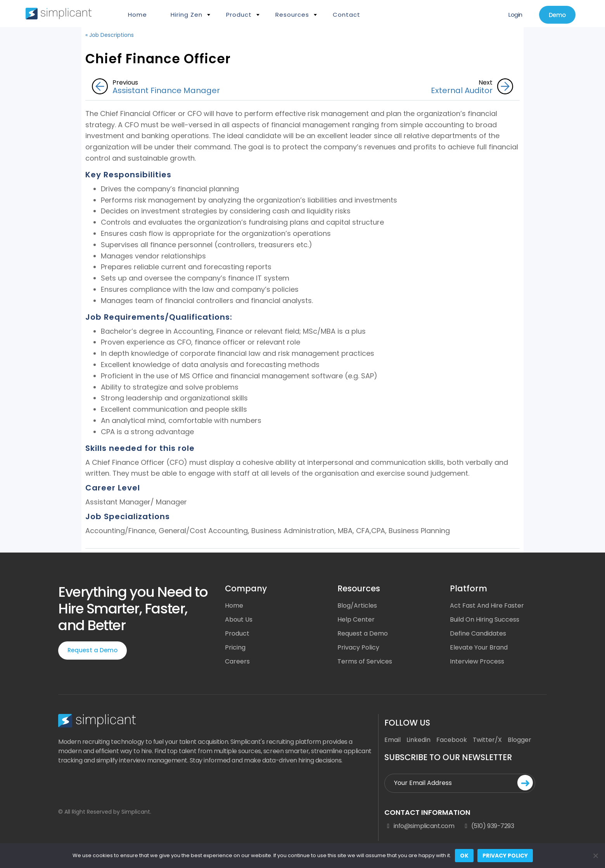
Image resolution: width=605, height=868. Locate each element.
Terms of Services (365, 661)
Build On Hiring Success (485, 619)
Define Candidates (478, 633)
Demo (557, 15)
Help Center (356, 619)
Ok (464, 856)
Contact (347, 15)
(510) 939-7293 (488, 826)
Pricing (235, 647)
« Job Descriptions (110, 35)
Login (515, 15)
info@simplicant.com (419, 826)
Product (239, 15)
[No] (595, 856)
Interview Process (477, 661)
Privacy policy (505, 856)
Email (392, 740)
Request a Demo (92, 650)
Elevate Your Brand (479, 647)
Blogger (519, 740)
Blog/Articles (357, 606)
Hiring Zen (187, 15)
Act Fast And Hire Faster (487, 606)
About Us (239, 619)
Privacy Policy (358, 647)
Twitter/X (487, 740)
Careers (237, 661)
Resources (292, 15)
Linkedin (418, 740)
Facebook (452, 740)
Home (137, 15)
